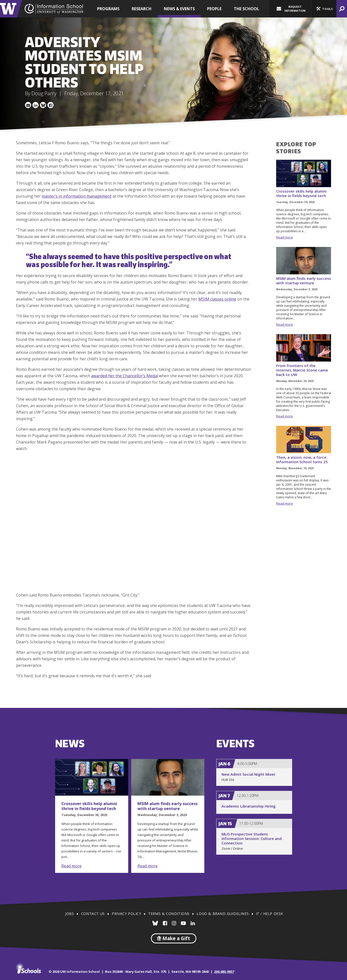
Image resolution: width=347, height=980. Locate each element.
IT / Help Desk (270, 914)
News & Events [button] (179, 9)
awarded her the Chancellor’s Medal (124, 376)
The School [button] (246, 9)
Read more (285, 237)
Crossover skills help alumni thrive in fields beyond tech (301, 193)
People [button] (214, 9)
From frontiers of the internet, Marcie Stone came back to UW (302, 370)
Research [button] (142, 9)
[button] (324, 9)
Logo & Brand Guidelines (223, 914)
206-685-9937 (224, 972)
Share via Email (28, 105)
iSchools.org (28, 969)
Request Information (291, 9)
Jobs (69, 914)
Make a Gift (174, 938)
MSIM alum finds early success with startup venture (304, 281)
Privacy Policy (126, 914)
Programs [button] (108, 9)
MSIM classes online (217, 299)
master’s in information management (77, 196)
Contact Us (93, 914)
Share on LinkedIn (36, 105)
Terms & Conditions (169, 914)
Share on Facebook (51, 105)
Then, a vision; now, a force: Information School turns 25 (302, 459)
